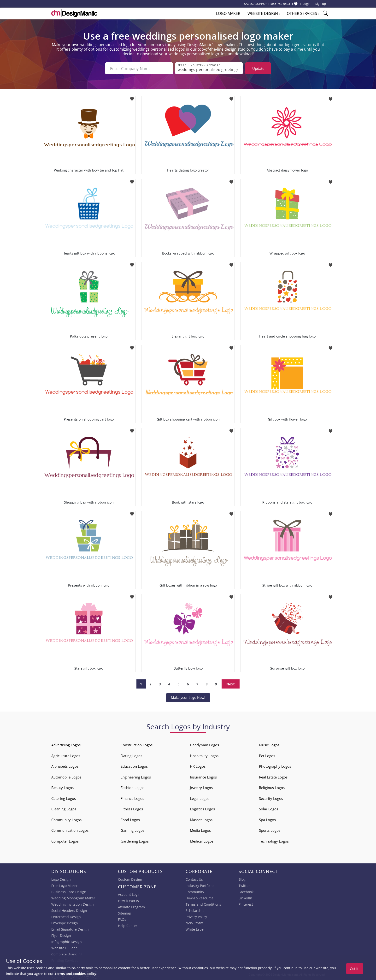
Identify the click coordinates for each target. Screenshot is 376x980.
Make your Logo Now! (188, 698)
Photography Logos (275, 766)
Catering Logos (64, 798)
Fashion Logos (132, 788)
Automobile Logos (66, 777)
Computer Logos (65, 841)
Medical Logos (202, 841)
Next (231, 684)
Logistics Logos (202, 809)
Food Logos (130, 820)
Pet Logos (267, 756)
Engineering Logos (136, 777)
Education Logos (134, 766)
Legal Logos (200, 798)
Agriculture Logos (66, 756)
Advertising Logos (66, 745)
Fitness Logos (132, 809)
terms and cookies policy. (76, 974)
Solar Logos (269, 809)
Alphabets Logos (65, 766)
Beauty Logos (62, 788)
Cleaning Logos (64, 809)
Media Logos (200, 830)
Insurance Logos (203, 777)
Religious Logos (272, 788)
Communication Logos (70, 830)
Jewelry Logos (201, 788)
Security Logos (271, 798)
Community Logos (66, 820)
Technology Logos (274, 841)
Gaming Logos (132, 830)
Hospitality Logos (204, 756)
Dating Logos (131, 756)
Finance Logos (132, 798)
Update (258, 68)
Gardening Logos (135, 841)
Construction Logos (137, 745)
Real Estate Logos (273, 777)
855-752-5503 (281, 4)
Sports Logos (270, 830)
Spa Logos (267, 820)
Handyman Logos (204, 745)
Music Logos (269, 745)
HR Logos (198, 766)
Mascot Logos (201, 820)
